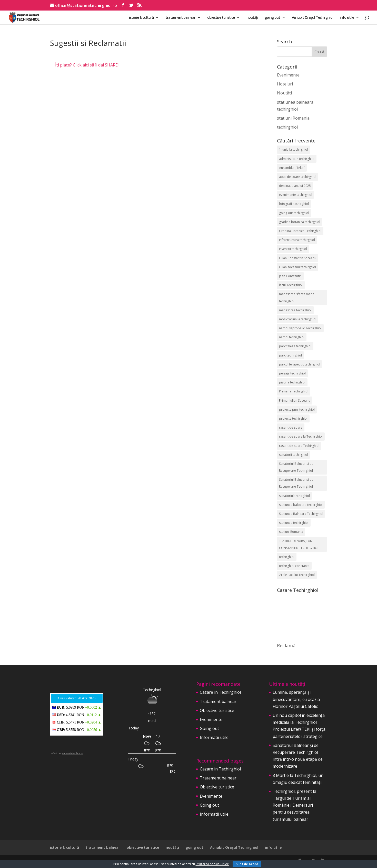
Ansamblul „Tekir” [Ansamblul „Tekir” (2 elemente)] (292, 168)
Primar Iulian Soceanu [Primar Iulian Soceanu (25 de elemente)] (295, 401)
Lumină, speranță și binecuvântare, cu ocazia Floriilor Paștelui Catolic (296, 699)
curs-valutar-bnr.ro (72, 753)
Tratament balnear (218, 701)
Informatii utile (214, 737)
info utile (347, 18)
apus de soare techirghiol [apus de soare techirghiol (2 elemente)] (298, 177)
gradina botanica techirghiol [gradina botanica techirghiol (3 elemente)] (300, 222)
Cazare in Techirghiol (220, 692)
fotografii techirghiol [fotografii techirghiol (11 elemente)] (294, 204)
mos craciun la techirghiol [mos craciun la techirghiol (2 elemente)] (298, 319)
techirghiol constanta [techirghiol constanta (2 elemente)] (294, 566)
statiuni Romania (293, 118)
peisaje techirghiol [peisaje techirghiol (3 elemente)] (292, 373)
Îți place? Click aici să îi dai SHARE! (87, 65)
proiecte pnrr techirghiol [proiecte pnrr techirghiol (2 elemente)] (297, 409)
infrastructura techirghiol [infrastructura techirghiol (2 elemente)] (297, 240)
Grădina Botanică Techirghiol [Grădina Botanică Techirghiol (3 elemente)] (300, 231)
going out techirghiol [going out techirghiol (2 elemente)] (294, 213)
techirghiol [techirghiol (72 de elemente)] (287, 557)
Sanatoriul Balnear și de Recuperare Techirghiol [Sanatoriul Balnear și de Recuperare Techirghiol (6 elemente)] (296, 483)
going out (272, 18)
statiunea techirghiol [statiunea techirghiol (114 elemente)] (294, 523)
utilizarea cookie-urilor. (212, 864)
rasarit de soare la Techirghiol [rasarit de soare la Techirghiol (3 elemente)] (301, 436)
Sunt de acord (247, 864)
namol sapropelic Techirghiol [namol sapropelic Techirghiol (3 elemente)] (300, 328)
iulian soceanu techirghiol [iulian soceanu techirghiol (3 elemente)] (297, 267)
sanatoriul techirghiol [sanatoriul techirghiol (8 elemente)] (294, 496)
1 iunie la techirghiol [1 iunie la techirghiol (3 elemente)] (294, 150)
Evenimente (288, 75)
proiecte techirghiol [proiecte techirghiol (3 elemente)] (293, 418)
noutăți (252, 18)
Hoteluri (285, 84)
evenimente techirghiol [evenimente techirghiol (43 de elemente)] (296, 195)
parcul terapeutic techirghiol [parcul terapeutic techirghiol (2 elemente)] (300, 364)
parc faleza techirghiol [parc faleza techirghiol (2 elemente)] (295, 346)
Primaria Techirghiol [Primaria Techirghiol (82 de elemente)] (294, 391)
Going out (209, 728)
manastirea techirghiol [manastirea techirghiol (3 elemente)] (295, 310)
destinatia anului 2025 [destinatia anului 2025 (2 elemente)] (295, 186)
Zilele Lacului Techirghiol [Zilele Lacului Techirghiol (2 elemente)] (297, 575)
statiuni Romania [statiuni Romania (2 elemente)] (291, 532)
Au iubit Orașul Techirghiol (312, 18)
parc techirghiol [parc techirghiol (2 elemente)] (290, 355)
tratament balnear (180, 18)
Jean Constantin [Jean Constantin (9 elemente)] (290, 276)
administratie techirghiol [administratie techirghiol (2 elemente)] (297, 159)
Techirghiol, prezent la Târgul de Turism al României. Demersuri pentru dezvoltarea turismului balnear (294, 805)
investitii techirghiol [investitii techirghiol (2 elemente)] (293, 249)
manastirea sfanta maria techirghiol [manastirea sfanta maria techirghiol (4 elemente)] (297, 297)
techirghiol (287, 127)
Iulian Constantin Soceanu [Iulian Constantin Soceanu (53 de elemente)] (298, 258)
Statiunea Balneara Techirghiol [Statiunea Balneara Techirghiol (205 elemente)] (301, 514)
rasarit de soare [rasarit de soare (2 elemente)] (291, 427)
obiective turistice (221, 18)
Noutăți (284, 93)
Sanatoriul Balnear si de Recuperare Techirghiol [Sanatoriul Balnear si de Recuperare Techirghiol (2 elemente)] (296, 467)
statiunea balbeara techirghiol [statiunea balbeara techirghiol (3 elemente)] (301, 505)
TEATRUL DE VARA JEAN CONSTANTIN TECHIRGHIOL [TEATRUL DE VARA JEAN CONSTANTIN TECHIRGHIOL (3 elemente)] (299, 544)
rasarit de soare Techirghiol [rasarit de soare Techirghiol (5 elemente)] (299, 446)
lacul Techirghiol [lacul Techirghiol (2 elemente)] (291, 285)
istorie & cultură (141, 18)
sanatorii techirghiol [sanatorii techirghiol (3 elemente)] (294, 455)
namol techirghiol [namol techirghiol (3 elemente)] (292, 337)
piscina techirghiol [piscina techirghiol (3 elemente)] (292, 382)
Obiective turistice (217, 710)
